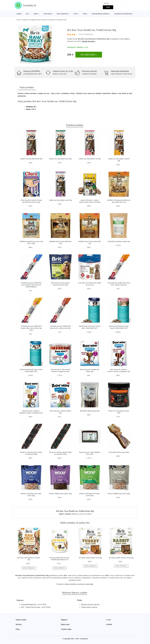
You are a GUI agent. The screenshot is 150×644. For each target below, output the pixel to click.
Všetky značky (21, 620)
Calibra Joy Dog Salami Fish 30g (90, 159)
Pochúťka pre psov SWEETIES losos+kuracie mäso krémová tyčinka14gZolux (31, 285)
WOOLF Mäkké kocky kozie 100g (119, 494)
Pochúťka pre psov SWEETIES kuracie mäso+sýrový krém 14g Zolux (31, 328)
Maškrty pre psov (35, 20)
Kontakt (109, 624)
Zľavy (18, 629)
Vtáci (76, 14)
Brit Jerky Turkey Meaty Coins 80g (90, 558)
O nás (108, 620)
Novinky (19, 624)
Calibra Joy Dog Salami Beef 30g (31, 159)
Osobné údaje (66, 629)
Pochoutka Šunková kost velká (119, 452)
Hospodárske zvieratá (100, 14)
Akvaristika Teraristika (123, 14)
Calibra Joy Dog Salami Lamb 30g (60, 200)
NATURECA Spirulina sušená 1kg (119, 241)
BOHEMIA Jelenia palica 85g (90, 411)
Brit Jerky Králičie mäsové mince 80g (121, 558)
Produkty (24, 20)
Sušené (89, 514)
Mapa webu (65, 624)
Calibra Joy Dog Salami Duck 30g (60, 159)
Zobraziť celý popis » (89, 41)
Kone (85, 14)
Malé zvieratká (62, 14)
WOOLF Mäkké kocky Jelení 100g (60, 494)
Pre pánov (48, 14)
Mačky (36, 14)
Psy (27, 14)
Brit (127, 39)
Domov (19, 14)
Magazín (64, 620)
